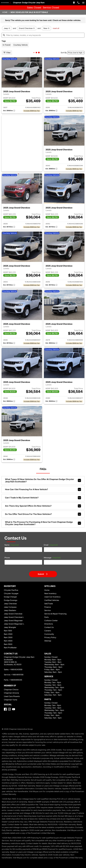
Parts (46, 617)
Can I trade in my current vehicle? (43, 498)
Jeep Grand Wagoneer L (14, 624)
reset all (56, 28)
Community (49, 634)
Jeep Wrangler (10, 627)
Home (5, 12)
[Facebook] (5, 709)
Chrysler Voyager (11, 593)
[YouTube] (14, 709)
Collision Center (51, 620)
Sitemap (48, 641)
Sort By (64, 53)
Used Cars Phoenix (12, 696)
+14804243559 (16, 669)
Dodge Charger (10, 597)
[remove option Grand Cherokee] (27, 28)
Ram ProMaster (10, 648)
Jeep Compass (10, 607)
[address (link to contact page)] (74, 3)
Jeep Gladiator (10, 610)
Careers (48, 631)
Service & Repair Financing (55, 614)
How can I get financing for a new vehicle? (43, 489)
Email (51, 545)
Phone (7, 558)
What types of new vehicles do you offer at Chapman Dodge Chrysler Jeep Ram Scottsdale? (43, 480)
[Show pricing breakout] (9, 111)
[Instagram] (9, 709)
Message (52, 558)
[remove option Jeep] (7, 28)
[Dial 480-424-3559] (78, 3)
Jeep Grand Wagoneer (13, 620)
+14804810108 (17, 675)
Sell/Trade (49, 604)
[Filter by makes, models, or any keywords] (43, 35)
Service (47, 610)
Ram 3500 (8, 637)
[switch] (83, 3)
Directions (49, 624)
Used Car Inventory (52, 597)
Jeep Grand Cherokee (13, 614)
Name (12, 545)
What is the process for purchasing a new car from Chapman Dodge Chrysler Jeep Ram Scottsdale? (43, 523)
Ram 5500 (8, 644)
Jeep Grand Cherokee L (14, 617)
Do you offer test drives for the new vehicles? (43, 514)
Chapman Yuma (11, 700)
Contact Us (49, 627)
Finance (48, 607)
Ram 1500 (8, 631)
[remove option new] (46, 28)
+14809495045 (16, 680)
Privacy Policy (50, 637)
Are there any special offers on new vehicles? (43, 506)
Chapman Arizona (11, 693)
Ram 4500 (8, 641)
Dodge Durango (11, 600)
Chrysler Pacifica (11, 590)
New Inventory (50, 593)
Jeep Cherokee (10, 604)
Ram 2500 (8, 634)
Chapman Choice (11, 690)
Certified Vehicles (52, 600)
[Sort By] (76, 53)
